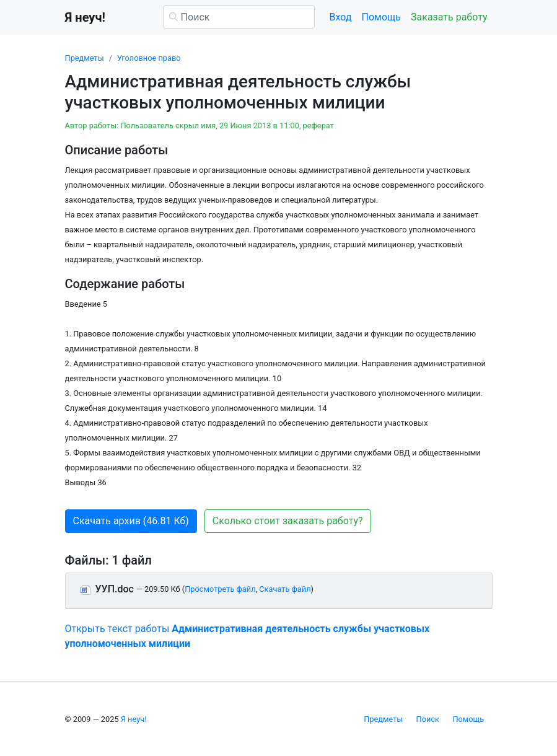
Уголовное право (149, 58)
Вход (341, 17)
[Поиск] (239, 17)
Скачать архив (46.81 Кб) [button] (131, 521)
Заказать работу (449, 17)
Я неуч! (134, 719)
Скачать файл (285, 589)
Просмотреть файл (220, 589)
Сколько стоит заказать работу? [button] (288, 521)
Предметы (85, 58)
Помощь (381, 17)
